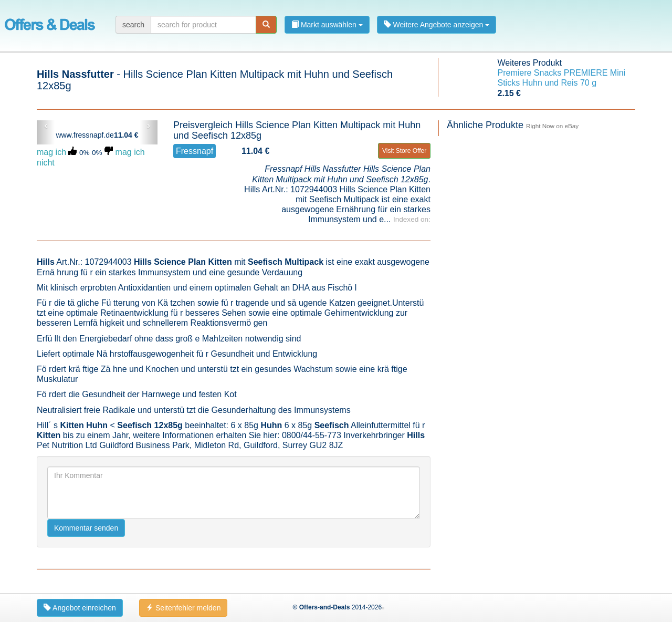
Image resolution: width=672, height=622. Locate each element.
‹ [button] (46, 126)
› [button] (148, 126)
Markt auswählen (327, 25)
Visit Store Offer (404, 151)
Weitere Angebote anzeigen (437, 25)
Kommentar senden (86, 528)
